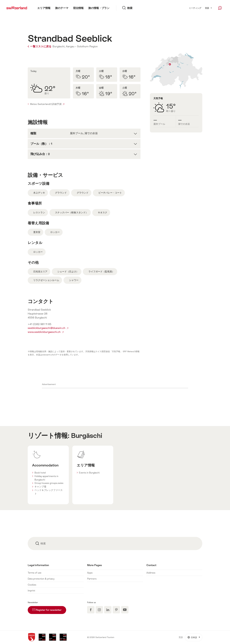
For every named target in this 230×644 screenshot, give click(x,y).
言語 (209, 8)
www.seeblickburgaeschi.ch (46, 332)
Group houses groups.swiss (49, 483)
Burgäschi (87, 436)
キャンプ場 (40, 487)
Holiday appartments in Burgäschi (46, 478)
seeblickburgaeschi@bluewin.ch (48, 328)
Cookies (32, 585)
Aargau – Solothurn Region (82, 46)
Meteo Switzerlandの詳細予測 (47, 104)
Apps (90, 573)
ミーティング (195, 8)
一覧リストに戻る (40, 46)
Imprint (31, 591)
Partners (92, 579)
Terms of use (35, 573)
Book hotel (40, 473)
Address (151, 573)
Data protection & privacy (41, 579)
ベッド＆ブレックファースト (49, 492)
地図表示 (176, 71)
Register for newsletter (49, 609)
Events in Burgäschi (89, 473)
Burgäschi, (59, 46)
